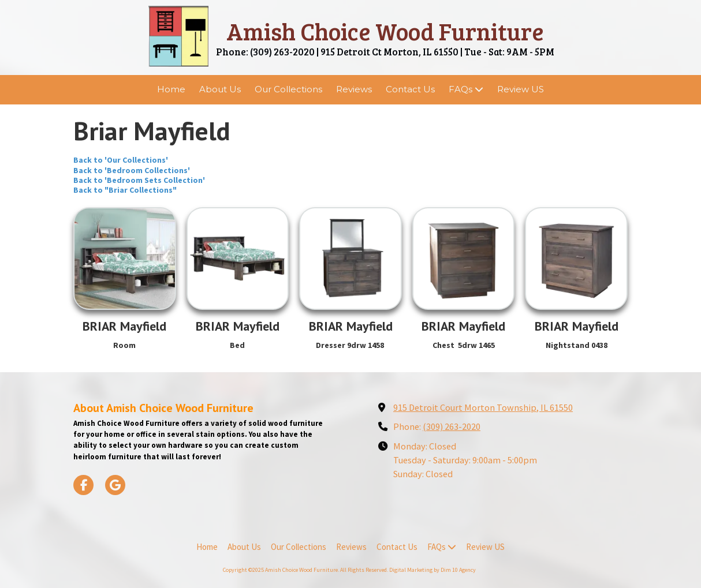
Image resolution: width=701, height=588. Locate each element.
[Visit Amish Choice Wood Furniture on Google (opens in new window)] (115, 485)
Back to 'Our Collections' (121, 160)
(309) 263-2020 (452, 426)
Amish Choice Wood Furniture (385, 31)
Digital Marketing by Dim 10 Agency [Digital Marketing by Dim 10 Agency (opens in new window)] (432, 570)
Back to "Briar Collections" (125, 190)
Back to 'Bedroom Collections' (132, 170)
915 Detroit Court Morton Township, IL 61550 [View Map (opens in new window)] (483, 407)
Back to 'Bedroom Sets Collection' (139, 180)
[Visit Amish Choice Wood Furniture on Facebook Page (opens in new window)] (83, 485)
